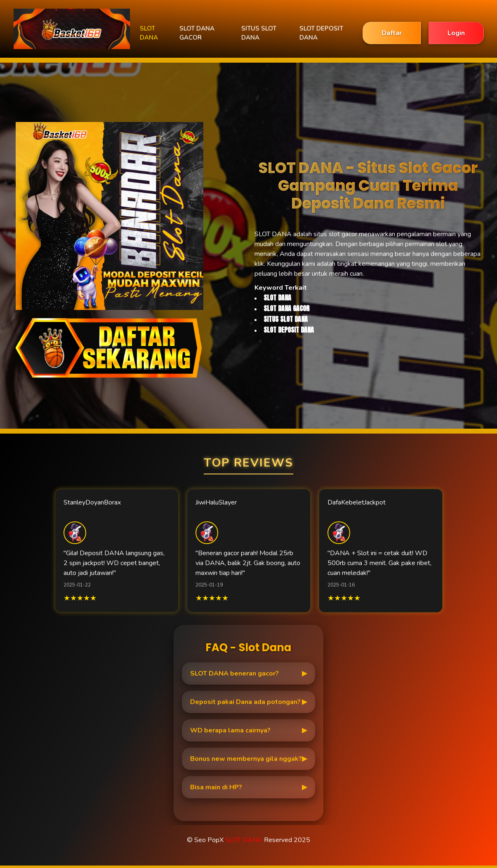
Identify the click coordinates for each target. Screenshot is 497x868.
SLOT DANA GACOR (197, 33)
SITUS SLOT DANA (259, 33)
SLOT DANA (149, 33)
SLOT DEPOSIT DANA (321, 33)
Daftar (392, 33)
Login (456, 33)
